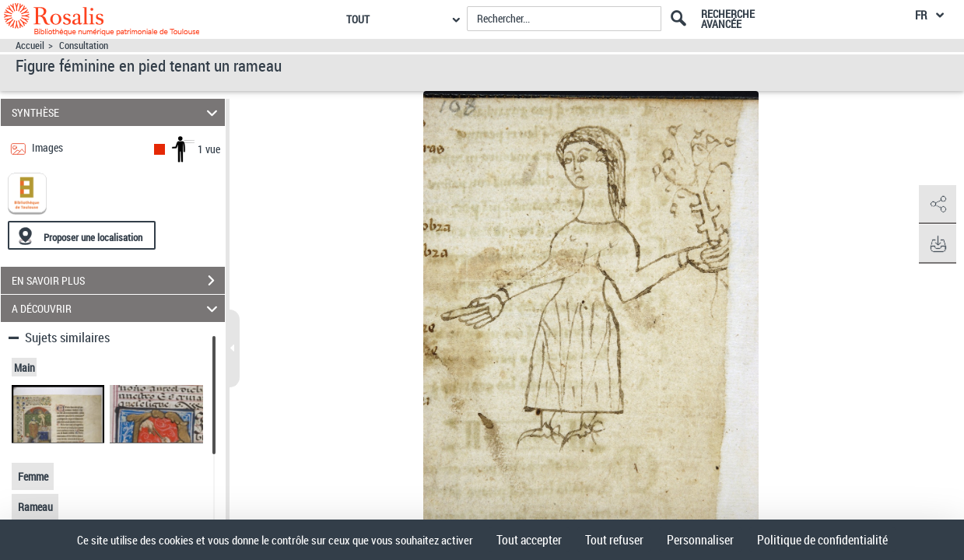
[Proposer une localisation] (82, 235)
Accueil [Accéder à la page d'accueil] (30, 45)
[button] (937, 205)
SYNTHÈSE (117, 112)
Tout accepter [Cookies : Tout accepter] (529, 540)
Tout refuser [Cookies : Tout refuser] (614, 540)
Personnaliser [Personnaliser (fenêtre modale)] (700, 540)
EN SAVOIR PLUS (118, 281)
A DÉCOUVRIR (117, 308)
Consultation (84, 45)
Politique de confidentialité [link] (822, 540)
